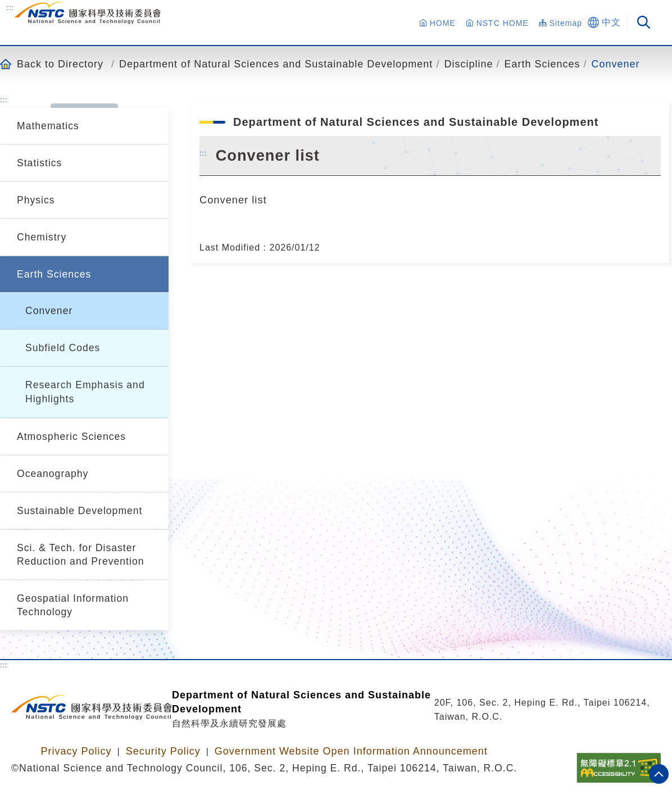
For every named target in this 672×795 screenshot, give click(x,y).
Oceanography (53, 474)
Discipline (468, 64)
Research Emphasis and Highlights (85, 392)
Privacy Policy (76, 751)
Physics (36, 200)
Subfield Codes (63, 348)
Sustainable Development (80, 511)
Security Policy (163, 751)
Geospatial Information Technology (73, 605)
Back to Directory (60, 64)
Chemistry (42, 237)
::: (11, 7)
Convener (616, 64)
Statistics (39, 163)
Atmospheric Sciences (71, 437)
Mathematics (48, 126)
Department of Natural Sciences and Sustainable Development (276, 64)
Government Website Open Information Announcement (351, 751)
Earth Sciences (542, 64)
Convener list (233, 200)
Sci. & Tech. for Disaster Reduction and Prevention (80, 555)
